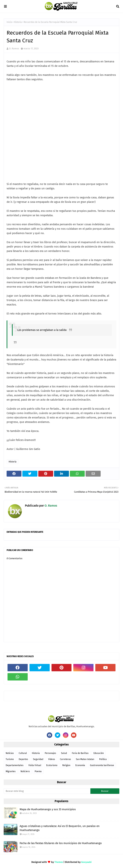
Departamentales (15, 765)
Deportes (23, 759)
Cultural (23, 753)
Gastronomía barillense (102, 765)
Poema (38, 771)
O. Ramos (14, 48)
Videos (52, 759)
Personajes (50, 753)
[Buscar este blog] (47, 791)
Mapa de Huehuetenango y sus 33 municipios (48, 809)
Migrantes (11, 771)
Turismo (10, 759)
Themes (59, 862)
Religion (66, 765)
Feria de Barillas (80, 753)
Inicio (9, 22)
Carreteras (65, 759)
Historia (18, 22)
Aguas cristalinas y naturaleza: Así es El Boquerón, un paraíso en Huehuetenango (60, 828)
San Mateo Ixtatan (85, 759)
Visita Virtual (35, 765)
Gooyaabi (86, 862)
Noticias (10, 753)
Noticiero (25, 771)
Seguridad (38, 759)
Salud (64, 753)
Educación (99, 753)
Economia (80, 765)
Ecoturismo (52, 765)
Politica (103, 759)
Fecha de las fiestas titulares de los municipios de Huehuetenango (61, 843)
